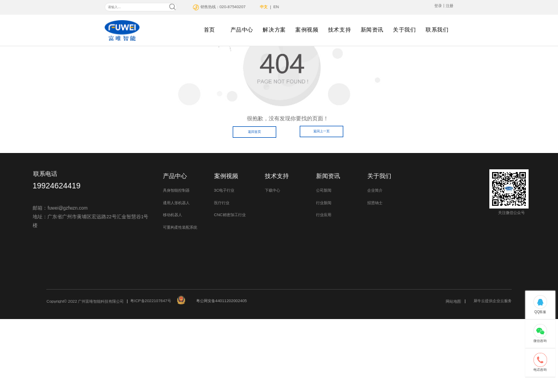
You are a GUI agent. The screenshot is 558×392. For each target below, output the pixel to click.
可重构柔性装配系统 (180, 227)
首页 (210, 30)
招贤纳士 (375, 203)
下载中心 (272, 190)
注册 (450, 6)
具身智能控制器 (176, 190)
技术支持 (339, 30)
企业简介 (375, 190)
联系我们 (437, 30)
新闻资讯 (372, 30)
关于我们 (404, 30)
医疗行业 (222, 203)
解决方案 (274, 30)
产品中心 (242, 30)
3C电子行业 (225, 190)
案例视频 (307, 30)
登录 (438, 6)
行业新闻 (324, 203)
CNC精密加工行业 (230, 215)
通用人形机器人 (176, 203)
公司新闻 (324, 190)
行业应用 (324, 215)
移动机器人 (172, 215)
